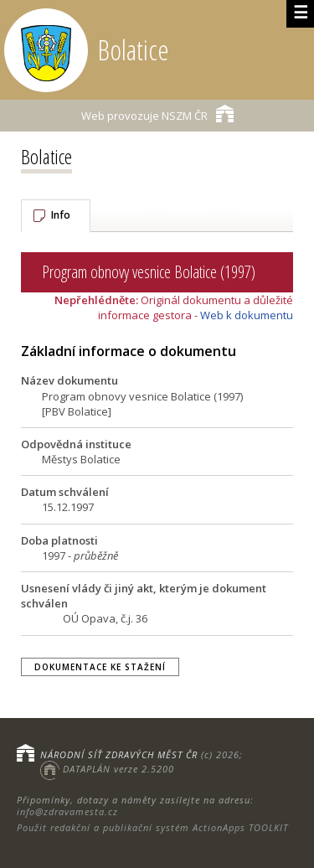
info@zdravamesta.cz (67, 811)
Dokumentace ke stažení (100, 667)
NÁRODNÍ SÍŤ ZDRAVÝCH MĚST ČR (119, 754)
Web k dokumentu (247, 315)
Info (61, 215)
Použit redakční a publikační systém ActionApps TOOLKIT (152, 827)
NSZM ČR (157, 114)
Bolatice (46, 156)
